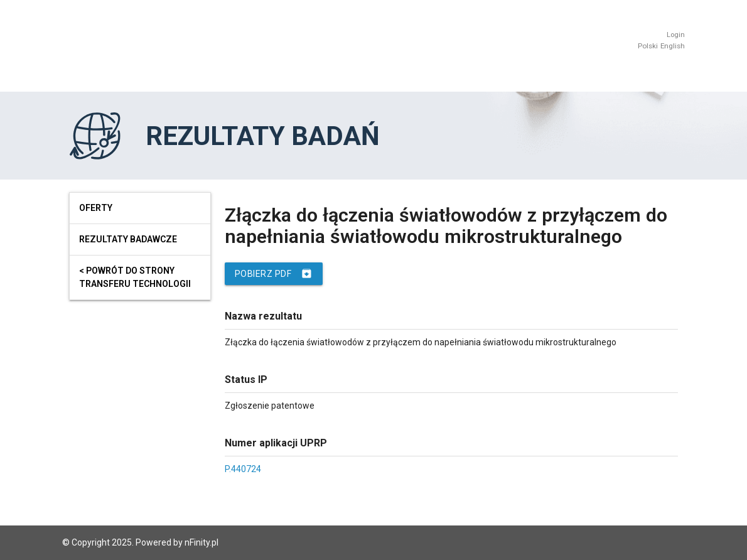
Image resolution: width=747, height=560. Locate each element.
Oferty (96, 208)
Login (676, 35)
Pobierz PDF (274, 274)
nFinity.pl (202, 542)
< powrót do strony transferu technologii (135, 277)
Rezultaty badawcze (128, 239)
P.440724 (243, 469)
